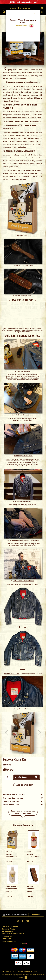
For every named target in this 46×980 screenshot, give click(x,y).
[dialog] (23, 490)
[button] (20, 26)
